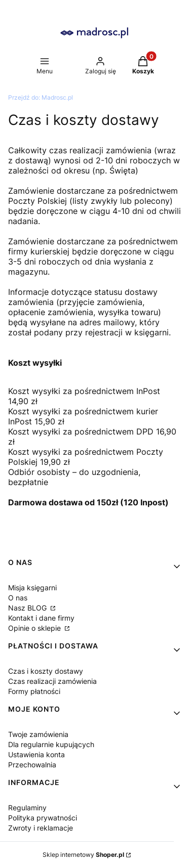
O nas (18, 598)
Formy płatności (34, 691)
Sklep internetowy (83, 855)
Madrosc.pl (41, 97)
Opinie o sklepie (35, 628)
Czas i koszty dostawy (46, 671)
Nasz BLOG (28, 608)
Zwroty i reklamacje (41, 828)
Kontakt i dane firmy (41, 618)
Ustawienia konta (36, 754)
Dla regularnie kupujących (51, 744)
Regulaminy (27, 808)
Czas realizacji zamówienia (52, 681)
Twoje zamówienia (38, 734)
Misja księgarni (32, 588)
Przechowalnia (32, 765)
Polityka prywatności (43, 818)
